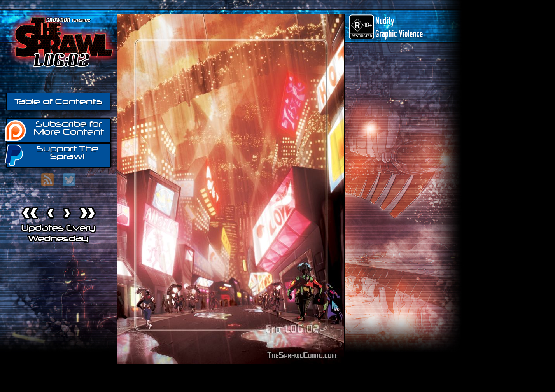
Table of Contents (58, 101)
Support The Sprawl (52, 155)
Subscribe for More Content (55, 130)
